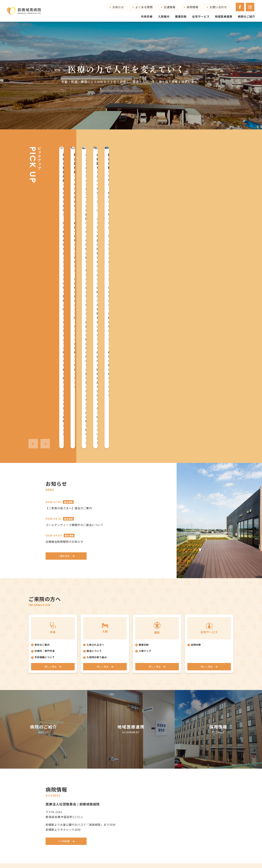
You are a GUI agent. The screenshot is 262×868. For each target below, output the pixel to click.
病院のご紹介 (248, 13)
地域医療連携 (228, 13)
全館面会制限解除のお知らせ (64, 303)
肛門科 (123, 754)
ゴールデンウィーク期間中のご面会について (75, 286)
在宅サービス (208, 13)
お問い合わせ (232, 6)
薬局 (89, 775)
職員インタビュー (94, 745)
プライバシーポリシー (201, 774)
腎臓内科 (124, 745)
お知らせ (172, 6)
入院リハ (159, 740)
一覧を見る (64, 317)
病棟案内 (159, 735)
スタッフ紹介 (92, 740)
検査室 (91, 767)
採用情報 (216, 6)
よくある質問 (187, 6)
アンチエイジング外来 (132, 788)
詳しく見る (50, 429)
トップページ (54, 728)
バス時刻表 (64, 605)
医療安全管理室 (96, 784)
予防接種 (124, 773)
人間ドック (145, 413)
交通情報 (203, 6)
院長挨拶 (89, 735)
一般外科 (124, 759)
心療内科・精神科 (129, 764)
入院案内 (175, 13)
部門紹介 (89, 749)
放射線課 (92, 762)
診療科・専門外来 (45, 413)
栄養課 (91, 780)
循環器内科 (125, 740)
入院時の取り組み (97, 419)
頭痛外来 (124, 769)
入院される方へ (96, 407)
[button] (33, 205)
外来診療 (160, 13)
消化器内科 (125, 749)
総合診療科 (125, 735)
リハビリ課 (93, 771)
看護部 (91, 754)
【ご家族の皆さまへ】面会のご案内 (69, 269)
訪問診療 (196, 407)
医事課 (91, 758)
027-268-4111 (87, 834)
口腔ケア (159, 754)
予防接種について (45, 419)
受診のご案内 (42, 407)
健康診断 (190, 13)
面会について (94, 413)
